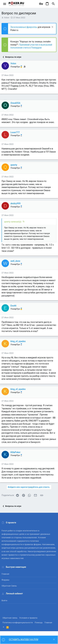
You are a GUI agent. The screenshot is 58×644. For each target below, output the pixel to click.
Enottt (13, 306)
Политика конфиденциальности (18, 623)
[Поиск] (53, 4)
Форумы (5, 580)
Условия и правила (28, 618)
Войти (4, 600)
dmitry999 (16, 203)
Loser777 (15, 132)
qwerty (14, 165)
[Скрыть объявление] (52, 27)
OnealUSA (15, 103)
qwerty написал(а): (13, 222)
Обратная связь (9, 586)
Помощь (39, 623)
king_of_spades (18, 341)
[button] (5, 4)
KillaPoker (15, 452)
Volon (7, 18)
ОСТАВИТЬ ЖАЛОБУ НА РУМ (24, 639)
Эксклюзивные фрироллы (24, 27)
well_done (15, 261)
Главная (5, 574)
